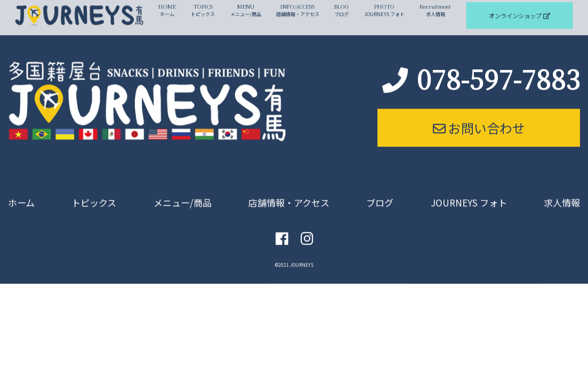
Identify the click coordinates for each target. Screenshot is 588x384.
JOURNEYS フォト (468, 195)
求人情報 (561, 195)
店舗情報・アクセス (289, 195)
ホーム (22, 195)
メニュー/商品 (182, 195)
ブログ (380, 195)
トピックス (94, 195)
